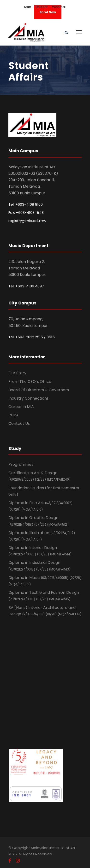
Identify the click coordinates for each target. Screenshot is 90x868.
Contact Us (19, 423)
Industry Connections (29, 398)
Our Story (17, 373)
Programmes (21, 464)
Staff (27, 7)
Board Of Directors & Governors (39, 390)
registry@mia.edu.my (27, 221)
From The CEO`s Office (30, 382)
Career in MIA (21, 407)
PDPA (14, 415)
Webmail (59, 7)
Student (42, 7)
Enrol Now (48, 12)
